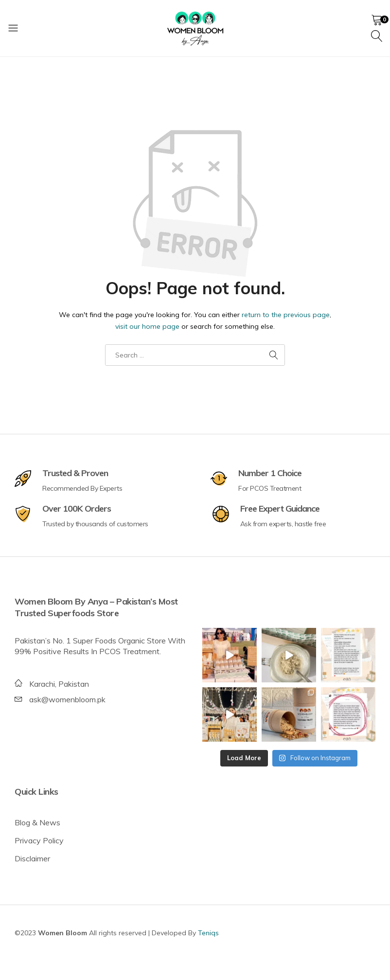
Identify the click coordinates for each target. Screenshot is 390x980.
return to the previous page (286, 315)
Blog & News (37, 822)
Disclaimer (32, 858)
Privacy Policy (39, 840)
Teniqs (208, 933)
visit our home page (147, 326)
